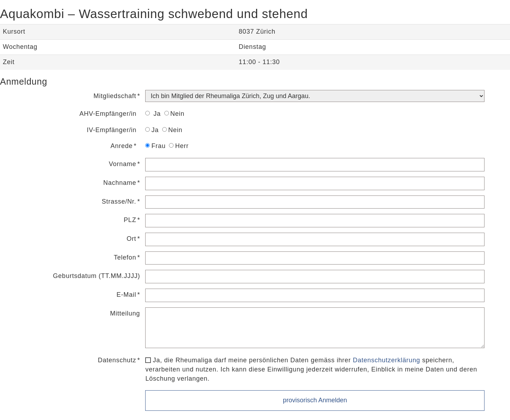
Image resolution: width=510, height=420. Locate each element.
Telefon (125, 257)
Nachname (120, 183)
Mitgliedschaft (115, 96)
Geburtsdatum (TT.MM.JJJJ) (97, 276)
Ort (131, 239)
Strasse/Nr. (119, 202)
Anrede (122, 146)
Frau (155, 146)
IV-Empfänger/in (112, 130)
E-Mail (126, 295)
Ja (153, 114)
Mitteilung (125, 313)
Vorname (122, 164)
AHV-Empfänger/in (108, 114)
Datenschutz (117, 360)
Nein (174, 114)
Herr (179, 146)
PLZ (130, 220)
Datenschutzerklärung (386, 360)
